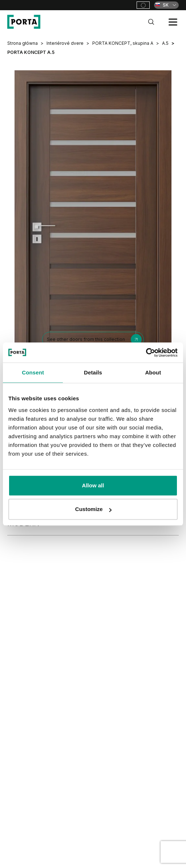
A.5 (165, 43)
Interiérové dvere (65, 43)
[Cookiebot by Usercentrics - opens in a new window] (146, 353)
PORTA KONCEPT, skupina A (123, 43)
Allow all (93, 485)
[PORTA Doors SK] (24, 22)
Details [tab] (93, 372)
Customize (93, 509)
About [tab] (153, 372)
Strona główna (23, 43)
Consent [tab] (33, 372)
